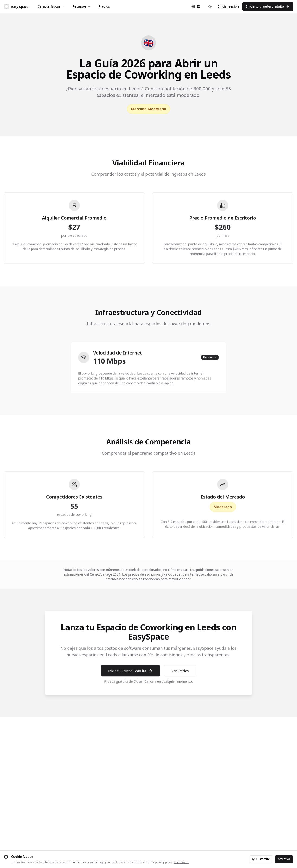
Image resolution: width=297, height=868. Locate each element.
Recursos (81, 6)
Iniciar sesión (229, 6)
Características (51, 6)
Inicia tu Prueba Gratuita (130, 673)
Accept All (284, 859)
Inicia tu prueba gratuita (268, 6)
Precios (104, 6)
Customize (261, 859)
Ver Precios (180, 673)
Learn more (182, 862)
